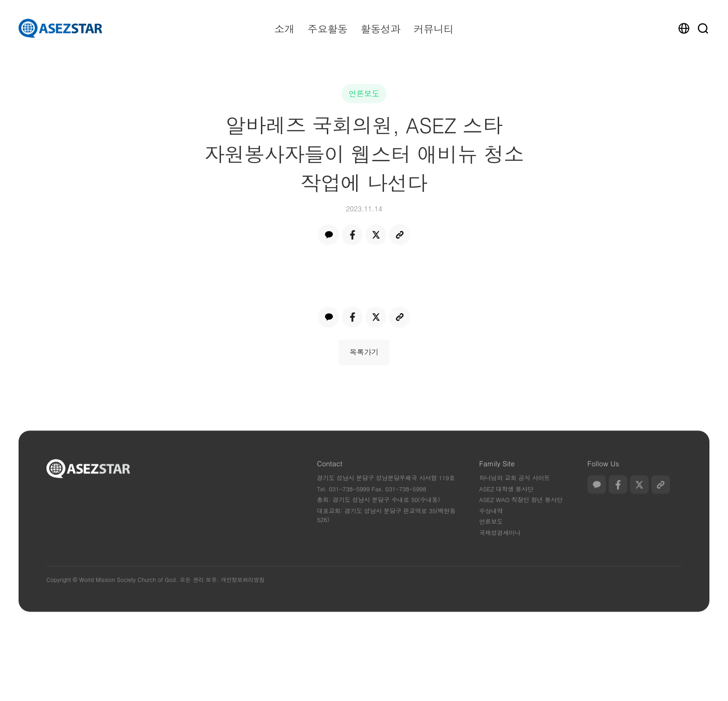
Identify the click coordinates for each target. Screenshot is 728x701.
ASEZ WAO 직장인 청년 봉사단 (521, 513)
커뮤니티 (434, 29)
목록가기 (364, 352)
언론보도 (364, 93)
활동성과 (380, 29)
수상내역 (491, 524)
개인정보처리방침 (242, 593)
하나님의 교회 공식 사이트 (514, 491)
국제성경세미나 (500, 546)
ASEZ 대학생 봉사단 (506, 502)
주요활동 (327, 29)
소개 (284, 29)
